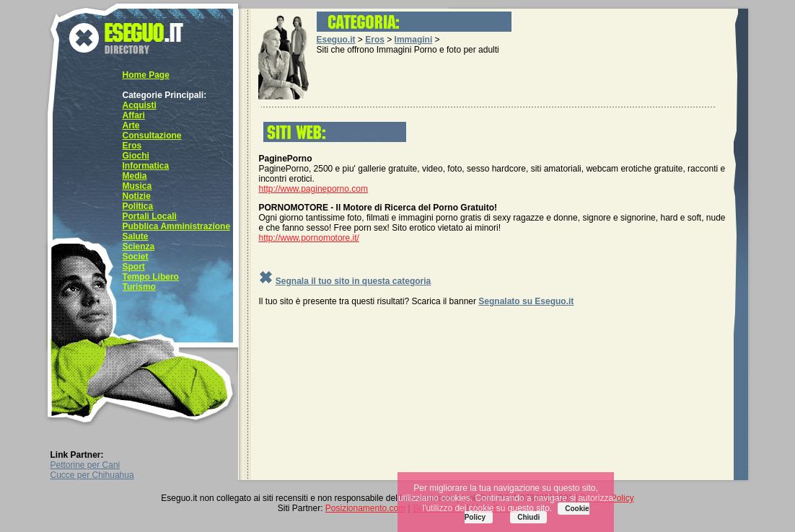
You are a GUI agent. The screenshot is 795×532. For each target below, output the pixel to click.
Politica (138, 206)
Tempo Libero (151, 277)
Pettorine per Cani (85, 465)
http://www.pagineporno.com (313, 189)
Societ (136, 257)
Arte (131, 125)
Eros (132, 146)
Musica (137, 186)
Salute (136, 236)
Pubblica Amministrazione (177, 226)
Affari (134, 115)
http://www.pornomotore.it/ (309, 238)
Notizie (137, 196)
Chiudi (528, 517)
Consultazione (152, 136)
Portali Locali (150, 216)
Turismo (139, 287)
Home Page (146, 75)
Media (135, 176)
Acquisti (140, 105)
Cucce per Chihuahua (92, 475)
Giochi (136, 156)
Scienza (139, 247)
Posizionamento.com (365, 508)
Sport (134, 267)
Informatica (146, 166)
